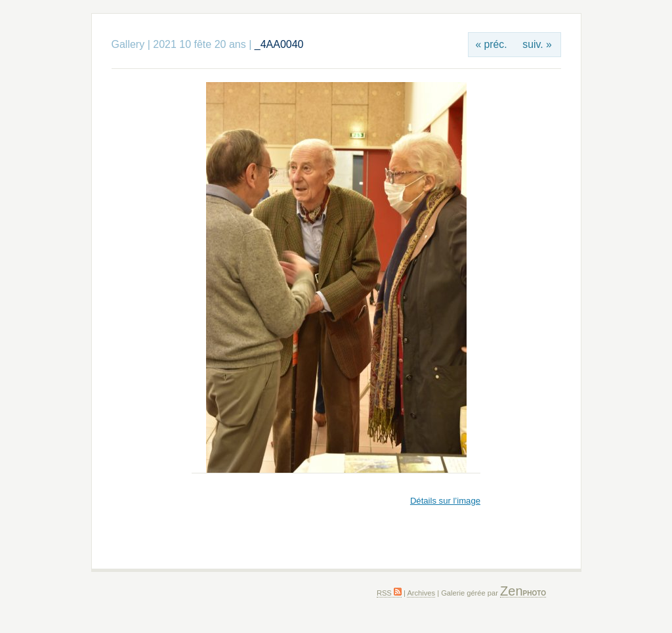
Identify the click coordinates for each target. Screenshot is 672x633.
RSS (389, 593)
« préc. (491, 44)
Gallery (128, 44)
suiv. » (537, 44)
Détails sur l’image (445, 501)
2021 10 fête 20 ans (199, 44)
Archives (421, 593)
